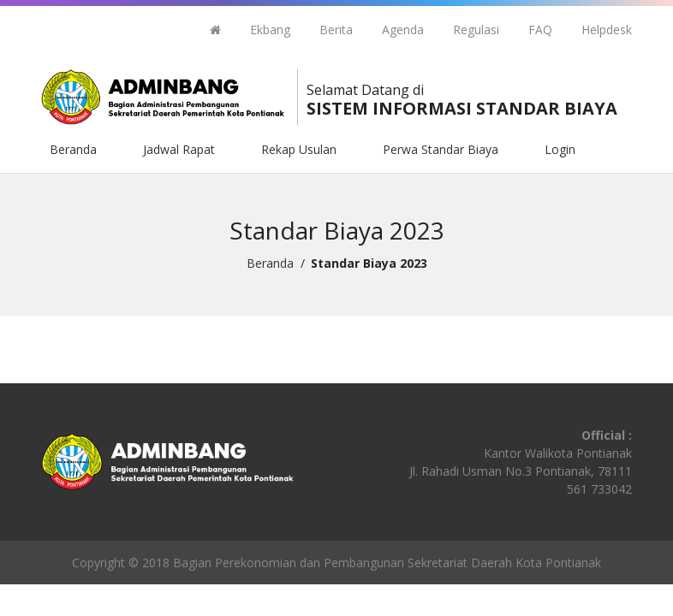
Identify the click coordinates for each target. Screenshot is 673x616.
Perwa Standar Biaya (441, 149)
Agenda (403, 30)
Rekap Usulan (299, 149)
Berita (336, 30)
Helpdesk (607, 30)
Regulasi (476, 30)
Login (560, 149)
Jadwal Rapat (179, 149)
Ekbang (270, 30)
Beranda (73, 149)
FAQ (540, 30)
